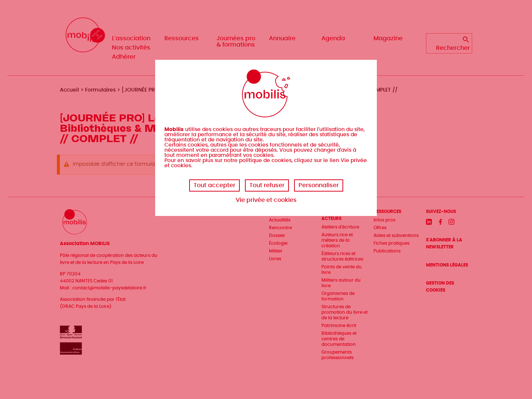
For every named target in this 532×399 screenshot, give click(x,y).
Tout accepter (214, 185)
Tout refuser (267, 185)
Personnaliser (319, 185)
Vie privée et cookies (266, 200)
